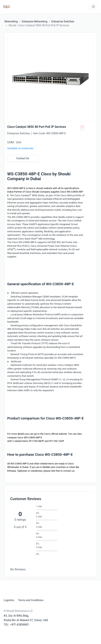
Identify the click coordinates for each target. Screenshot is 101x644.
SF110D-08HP (36, 441)
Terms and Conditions (31, 600)
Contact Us (23, 158)
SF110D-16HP (57, 441)
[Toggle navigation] (93, 7)
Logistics (9, 600)
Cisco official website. (56, 434)
